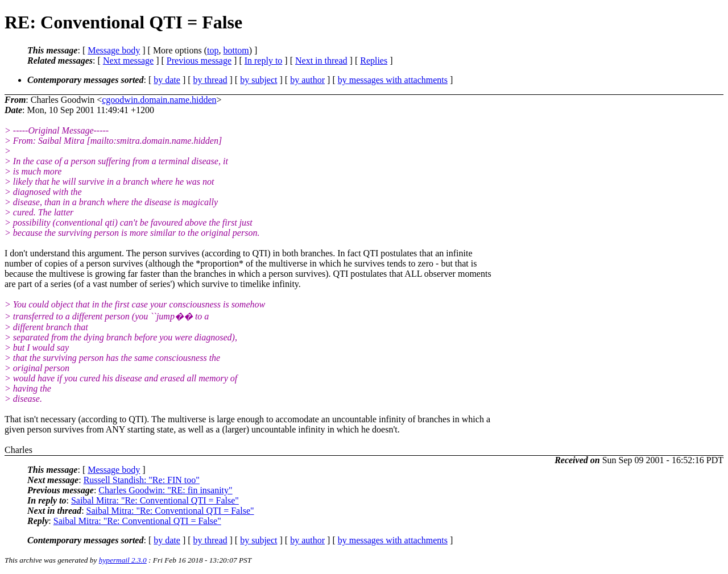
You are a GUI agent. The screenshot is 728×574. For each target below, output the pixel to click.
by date (167, 80)
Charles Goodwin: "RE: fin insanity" (165, 490)
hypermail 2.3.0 (123, 560)
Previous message (199, 61)
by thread (210, 80)
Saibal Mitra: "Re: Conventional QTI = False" (155, 500)
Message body (114, 50)
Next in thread (321, 61)
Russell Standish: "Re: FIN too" (142, 480)
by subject (258, 80)
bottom (236, 50)
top (213, 50)
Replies (374, 61)
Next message (128, 61)
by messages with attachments (393, 80)
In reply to (264, 61)
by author (307, 80)
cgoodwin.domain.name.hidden (159, 100)
